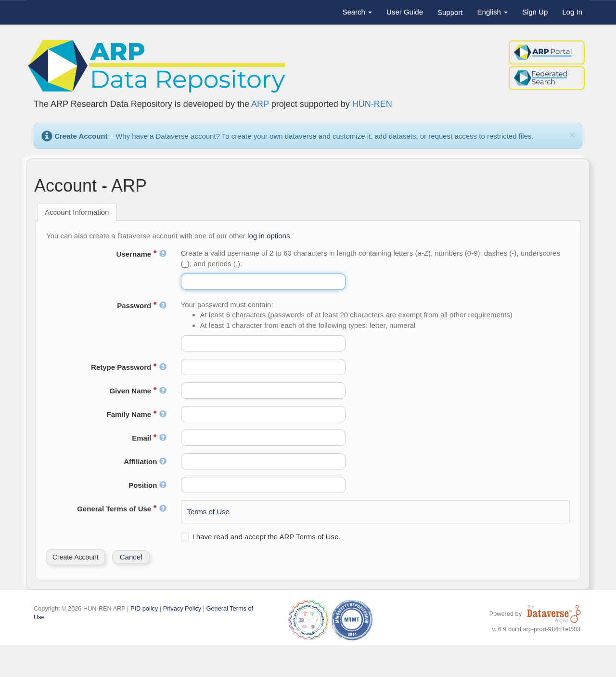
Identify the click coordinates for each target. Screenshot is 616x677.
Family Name (137, 414)
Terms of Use (208, 512)
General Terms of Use (122, 509)
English (493, 12)
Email (149, 438)
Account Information (77, 212)
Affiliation (145, 462)
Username (141, 254)
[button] (76, 557)
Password (141, 306)
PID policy (144, 608)
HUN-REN (372, 104)
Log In (572, 12)
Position (147, 485)
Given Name (138, 391)
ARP (260, 104)
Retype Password (128, 367)
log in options (269, 236)
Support (450, 12)
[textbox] (263, 282)
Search (357, 12)
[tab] (77, 212)
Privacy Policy (182, 608)
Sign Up (535, 12)
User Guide (405, 12)
